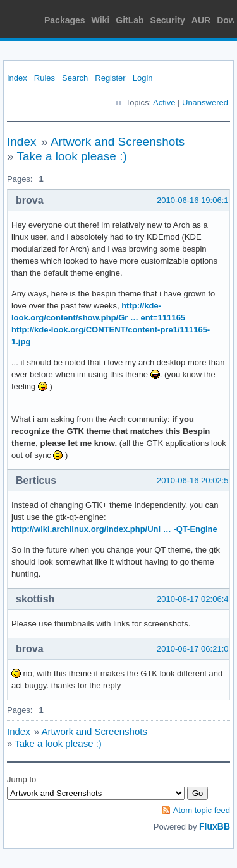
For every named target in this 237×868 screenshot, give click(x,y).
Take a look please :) (72, 156)
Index (17, 78)
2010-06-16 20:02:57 (195, 480)
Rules (45, 78)
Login (143, 78)
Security (168, 20)
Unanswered (205, 103)
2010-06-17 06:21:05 (195, 649)
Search (75, 78)
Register (110, 78)
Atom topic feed (202, 810)
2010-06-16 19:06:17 (195, 200)
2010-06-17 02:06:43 (195, 599)
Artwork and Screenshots (118, 142)
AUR (201, 20)
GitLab (130, 20)
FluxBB (215, 826)
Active (164, 103)
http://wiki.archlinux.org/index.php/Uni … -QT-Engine (114, 529)
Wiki (101, 20)
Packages (65, 20)
